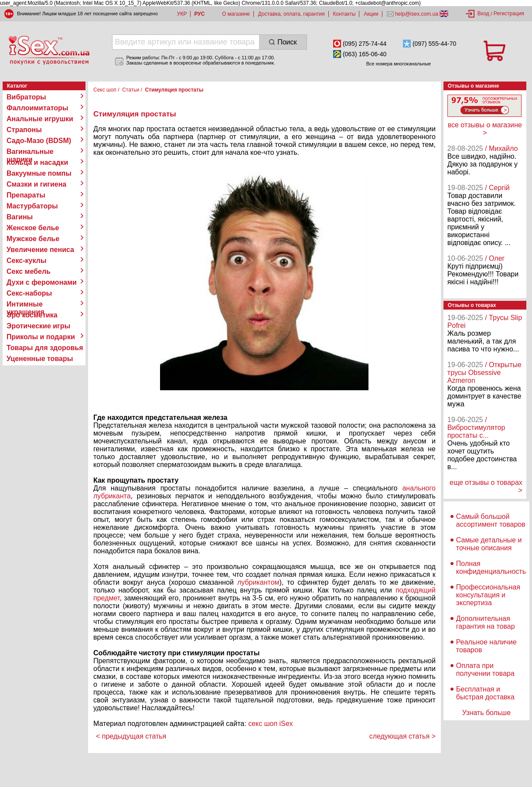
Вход (483, 14)
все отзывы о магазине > (485, 129)
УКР (182, 14)
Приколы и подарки (41, 337)
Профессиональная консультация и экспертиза (488, 595)
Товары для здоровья (45, 348)
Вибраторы (26, 97)
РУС (199, 14)
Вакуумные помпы (39, 173)
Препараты (26, 195)
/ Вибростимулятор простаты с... (476, 428)
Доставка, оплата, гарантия (292, 14)
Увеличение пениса (40, 250)
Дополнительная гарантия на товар (486, 622)
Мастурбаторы (32, 206)
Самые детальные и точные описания (489, 544)
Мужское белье (33, 239)
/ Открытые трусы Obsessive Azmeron (484, 373)
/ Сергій (497, 188)
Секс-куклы (26, 261)
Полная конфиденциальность (491, 567)
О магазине (236, 14)
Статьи (131, 90)
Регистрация (509, 14)
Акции (371, 14)
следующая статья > (402, 736)
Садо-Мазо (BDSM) (39, 141)
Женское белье (33, 228)
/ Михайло (501, 148)
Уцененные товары (40, 359)
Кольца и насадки (37, 162)
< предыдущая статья (131, 736)
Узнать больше (486, 713)
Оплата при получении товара (485, 669)
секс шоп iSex (271, 724)
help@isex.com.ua (417, 14)
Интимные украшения (26, 304)
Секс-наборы (29, 293)
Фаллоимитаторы (38, 108)
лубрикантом (257, 582)
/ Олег (495, 258)
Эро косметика (32, 315)
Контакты (344, 14)
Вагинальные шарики (30, 152)
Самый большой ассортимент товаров (491, 520)
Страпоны (24, 130)
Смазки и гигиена (36, 184)
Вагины (20, 217)
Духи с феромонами (42, 282)
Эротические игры (38, 326)
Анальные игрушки (40, 119)
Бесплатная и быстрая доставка (485, 693)
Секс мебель (29, 271)
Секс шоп (105, 90)
